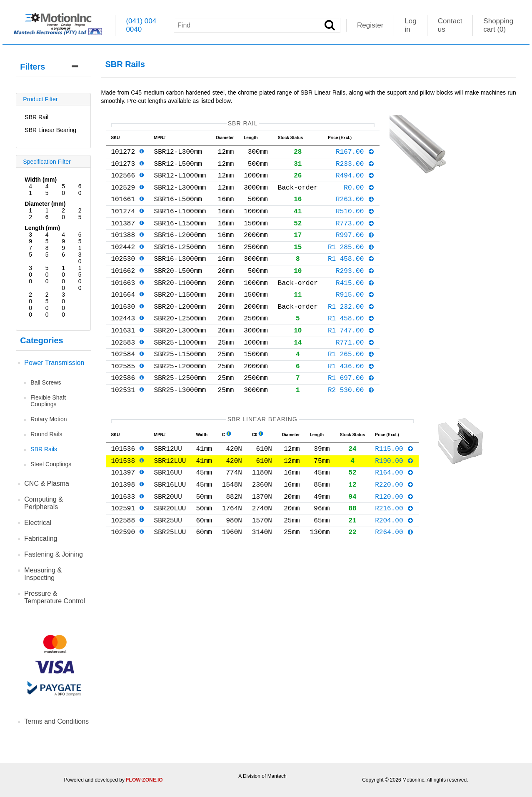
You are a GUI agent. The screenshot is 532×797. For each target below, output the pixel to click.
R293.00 (355, 290)
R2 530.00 (351, 426)
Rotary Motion (49, 419)
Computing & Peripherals (44, 503)
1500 (80, 278)
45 (47, 190)
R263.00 (355, 209)
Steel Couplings (51, 464)
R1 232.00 (351, 331)
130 (80, 255)
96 (63, 251)
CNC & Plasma (47, 483)
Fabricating (41, 538)
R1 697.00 (351, 412)
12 (30, 214)
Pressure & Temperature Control (55, 597)
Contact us (450, 25)
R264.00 (394, 583)
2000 (30, 305)
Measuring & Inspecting (43, 574)
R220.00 (394, 529)
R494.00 (355, 182)
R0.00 (359, 195)
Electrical (38, 523)
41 (30, 190)
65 (80, 238)
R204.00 (394, 570)
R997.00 (355, 250)
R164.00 (394, 515)
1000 (63, 278)
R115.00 (394, 488)
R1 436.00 (351, 399)
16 (47, 214)
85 (47, 251)
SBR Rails (44, 449)
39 (30, 238)
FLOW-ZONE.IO (144, 780)
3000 (63, 305)
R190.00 (394, 502)
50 (63, 190)
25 (80, 214)
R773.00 (355, 236)
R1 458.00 (351, 277)
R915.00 (355, 317)
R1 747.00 (351, 358)
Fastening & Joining (54, 554)
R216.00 (394, 556)
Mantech (277, 776)
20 (63, 214)
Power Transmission (54, 363)
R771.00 (355, 372)
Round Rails (46, 434)
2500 (47, 305)
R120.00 (394, 543)
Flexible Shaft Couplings (48, 401)
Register (370, 25)
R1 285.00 (351, 263)
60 (80, 190)
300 (30, 275)
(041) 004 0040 (141, 25)
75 (30, 251)
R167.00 (355, 155)
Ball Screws (46, 382)
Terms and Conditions (56, 721)
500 (47, 275)
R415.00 (355, 304)
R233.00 (355, 168)
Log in (410, 25)
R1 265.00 (351, 385)
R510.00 (355, 222)
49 (63, 238)
